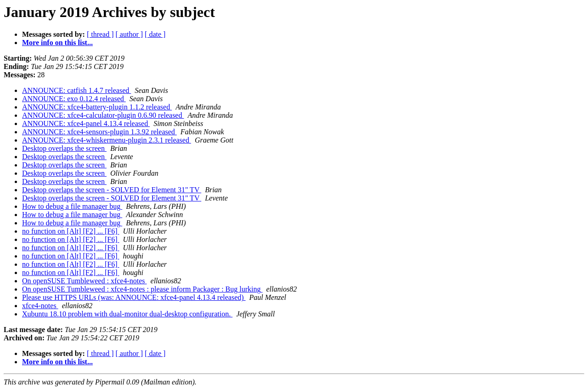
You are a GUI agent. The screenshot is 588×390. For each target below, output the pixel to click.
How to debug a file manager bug (72, 206)
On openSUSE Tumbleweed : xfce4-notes (85, 281)
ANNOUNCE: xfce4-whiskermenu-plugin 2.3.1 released (107, 140)
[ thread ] (100, 34)
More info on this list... (57, 43)
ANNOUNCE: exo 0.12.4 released (74, 99)
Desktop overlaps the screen (64, 148)
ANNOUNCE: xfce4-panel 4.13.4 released (86, 123)
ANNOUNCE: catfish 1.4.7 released (76, 90)
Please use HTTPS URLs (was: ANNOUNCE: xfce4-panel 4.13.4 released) (134, 297)
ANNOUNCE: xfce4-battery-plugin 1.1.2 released (97, 107)
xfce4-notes (40, 306)
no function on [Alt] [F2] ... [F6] (71, 231)
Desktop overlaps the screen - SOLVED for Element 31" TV (112, 190)
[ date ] (155, 34)
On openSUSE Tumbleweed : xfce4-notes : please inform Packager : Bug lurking (142, 289)
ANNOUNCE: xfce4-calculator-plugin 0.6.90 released (103, 115)
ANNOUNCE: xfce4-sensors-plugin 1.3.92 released (99, 132)
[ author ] (130, 34)
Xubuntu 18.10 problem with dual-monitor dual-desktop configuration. (127, 314)
